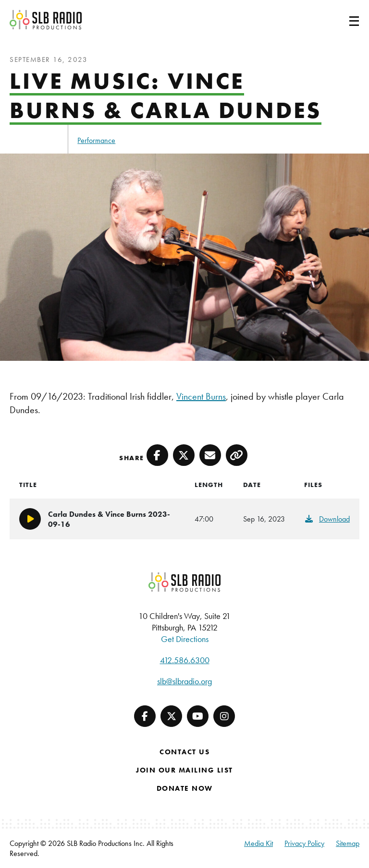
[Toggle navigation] (343, 20)
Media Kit (258, 843)
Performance (96, 140)
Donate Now (185, 788)
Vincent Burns (201, 396)
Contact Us (184, 752)
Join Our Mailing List (184, 770)
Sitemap (348, 843)
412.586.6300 (185, 660)
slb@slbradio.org (184, 681)
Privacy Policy (304, 843)
